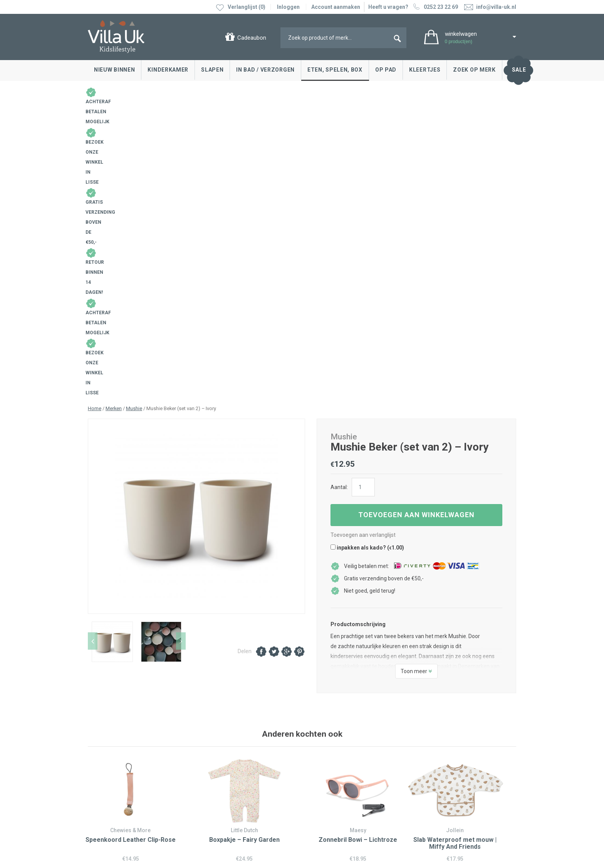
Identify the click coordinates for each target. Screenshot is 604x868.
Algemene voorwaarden (117, 814)
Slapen (212, 70)
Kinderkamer (168, 70)
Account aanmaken (336, 7)
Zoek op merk (474, 70)
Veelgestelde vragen (115, 772)
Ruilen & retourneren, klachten (126, 738)
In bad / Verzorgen (265, 70)
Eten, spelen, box (335, 70)
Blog (315, 726)
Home (95, 117)
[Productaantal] (363, 196)
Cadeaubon (252, 38)
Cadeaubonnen (108, 761)
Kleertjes (425, 70)
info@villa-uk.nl (224, 798)
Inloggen (288, 7)
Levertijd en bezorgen (116, 749)
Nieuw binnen (114, 70)
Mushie (134, 117)
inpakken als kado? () (367, 256)
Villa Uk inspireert (331, 738)
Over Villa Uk (325, 755)
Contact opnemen (112, 726)
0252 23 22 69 (435, 7)
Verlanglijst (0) (247, 7)
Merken (114, 117)
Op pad (386, 70)
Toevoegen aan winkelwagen (416, 224)
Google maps (214, 762)
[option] (196, 225)
